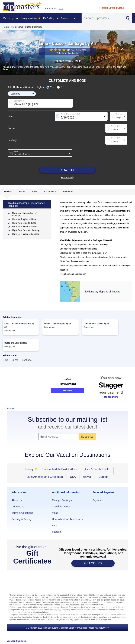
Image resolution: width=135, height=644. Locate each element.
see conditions (111, 397)
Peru (13, 27)
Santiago (38, 27)
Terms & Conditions (22, 513)
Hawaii (87, 477)
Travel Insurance (61, 507)
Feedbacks (68, 192)
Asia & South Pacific (97, 469)
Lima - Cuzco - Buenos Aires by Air (19, 325)
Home (6, 27)
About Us (17, 500)
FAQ (54, 525)
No (60, 87)
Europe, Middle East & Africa (60, 469)
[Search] (102, 18)
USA (73, 477)
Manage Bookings (62, 500)
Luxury (30, 469)
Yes (50, 87)
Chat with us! (53, 9)
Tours (34, 192)
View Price (68, 170)
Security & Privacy (22, 519)
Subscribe (87, 437)
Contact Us (18, 507)
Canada (104, 477)
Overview (7, 192)
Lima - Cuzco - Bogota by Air (58, 324)
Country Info (50, 192)
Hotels (22, 192)
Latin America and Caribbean (45, 477)
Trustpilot (11, 409)
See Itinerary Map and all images (102, 292)
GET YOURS (93, 563)
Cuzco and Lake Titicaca (16, 343)
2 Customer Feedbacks (68, 53)
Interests (57, 532)
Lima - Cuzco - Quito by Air (97, 324)
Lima (20, 27)
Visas (55, 513)
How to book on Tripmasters (67, 519)
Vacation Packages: (17, 641)
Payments (98, 500)
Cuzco (28, 27)
